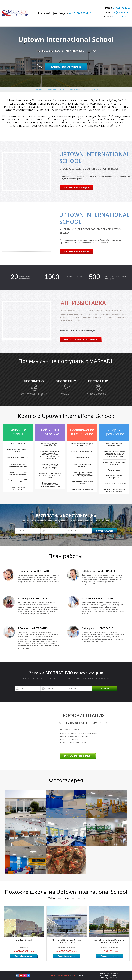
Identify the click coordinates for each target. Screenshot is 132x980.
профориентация (78, 89)
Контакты (94, 89)
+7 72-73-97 (121, 17)
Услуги (63, 89)
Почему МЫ (51, 89)
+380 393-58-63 (120, 12)
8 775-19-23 (122, 8)
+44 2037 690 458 (80, 13)
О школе (38, 89)
